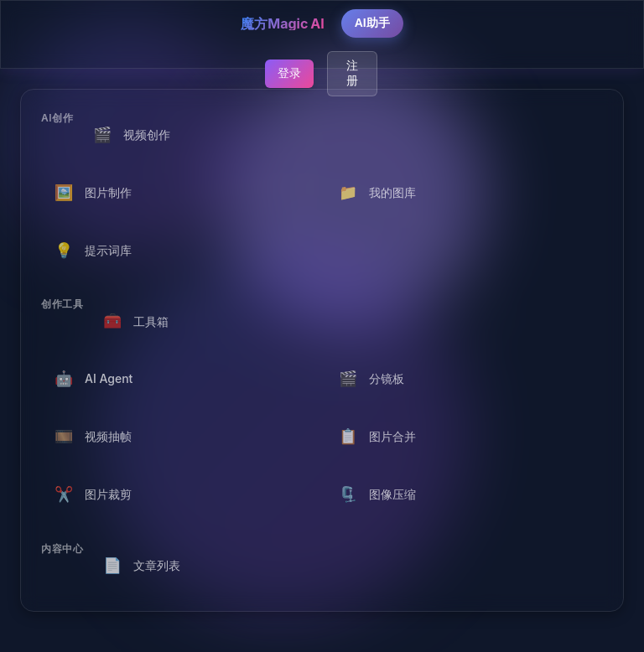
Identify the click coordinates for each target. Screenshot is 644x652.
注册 (352, 73)
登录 (289, 73)
